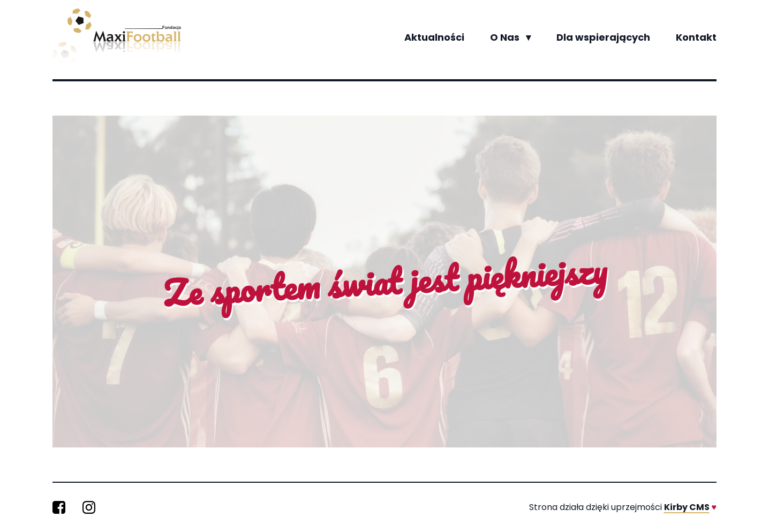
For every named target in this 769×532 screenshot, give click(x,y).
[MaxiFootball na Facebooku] (59, 507)
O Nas (510, 37)
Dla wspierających (603, 37)
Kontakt (696, 37)
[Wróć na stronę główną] (117, 37)
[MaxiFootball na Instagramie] (89, 507)
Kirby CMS (687, 507)
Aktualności (434, 37)
